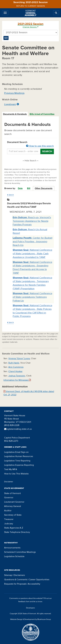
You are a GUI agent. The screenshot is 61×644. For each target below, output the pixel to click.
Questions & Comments (16, 580)
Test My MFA (11, 469)
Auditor (8, 511)
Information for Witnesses (17, 380)
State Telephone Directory (17, 532)
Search (47, 151)
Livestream (10, 104)
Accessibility (34, 584)
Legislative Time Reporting (17, 461)
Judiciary (9, 524)
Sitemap (8, 575)
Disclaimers (19, 575)
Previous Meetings (14, 93)
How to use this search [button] (40, 146)
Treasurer (9, 519)
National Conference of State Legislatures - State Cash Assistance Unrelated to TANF (32, 254)
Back (10, 195)
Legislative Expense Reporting (19, 465)
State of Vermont (12, 493)
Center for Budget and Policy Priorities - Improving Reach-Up (33, 241)
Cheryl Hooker (15, 371)
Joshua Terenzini (17, 376)
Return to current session (31, 6)
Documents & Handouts (15, 114)
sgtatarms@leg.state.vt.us (18, 429)
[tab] (15, 114)
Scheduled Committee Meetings (20, 552)
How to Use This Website (16, 474)
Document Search (30, 144)
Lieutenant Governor (14, 502)
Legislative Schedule (14, 556)
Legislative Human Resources (19, 456)
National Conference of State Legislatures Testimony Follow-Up (32, 297)
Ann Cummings (16, 367)
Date (20, 188)
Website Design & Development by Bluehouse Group (30, 619)
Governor (9, 498)
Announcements (12, 548)
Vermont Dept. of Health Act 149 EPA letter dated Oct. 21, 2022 (29, 393)
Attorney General (13, 506)
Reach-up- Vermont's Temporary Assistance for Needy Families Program (32, 221)
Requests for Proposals (15, 584)
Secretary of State (13, 515)
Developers (30, 608)
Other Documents (44, 188)
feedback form (24, 602)
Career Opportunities (39, 580)
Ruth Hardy (14, 363)
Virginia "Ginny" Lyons (19, 359)
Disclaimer (9, 482)
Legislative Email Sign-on (16, 452)
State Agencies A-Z (14, 528)
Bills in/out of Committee (42, 114)
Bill (29, 188)
